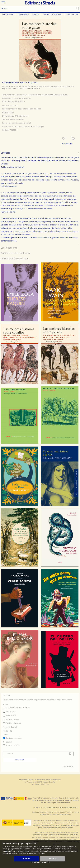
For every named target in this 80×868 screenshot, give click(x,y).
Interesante (68, 766)
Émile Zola (33, 86)
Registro (35, 14)
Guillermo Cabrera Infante (15, 86)
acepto (26, 859)
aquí (46, 851)
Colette (29, 89)
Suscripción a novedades (52, 14)
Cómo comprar (72, 14)
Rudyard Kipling (59, 86)
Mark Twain (45, 86)
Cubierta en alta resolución (15, 253)
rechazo (52, 859)
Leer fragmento (9, 248)
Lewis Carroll (19, 89)
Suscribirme (20, 760)
